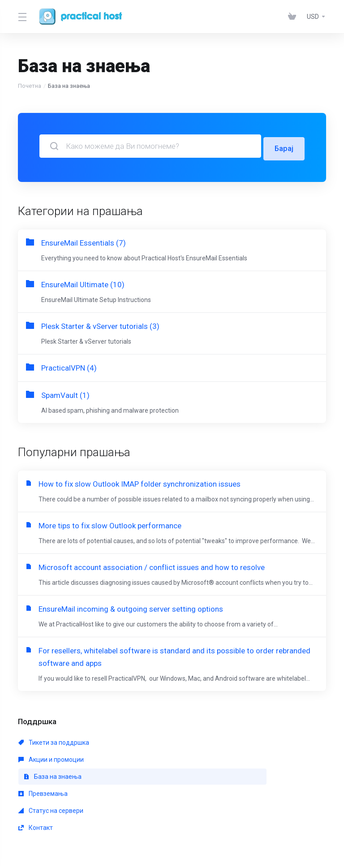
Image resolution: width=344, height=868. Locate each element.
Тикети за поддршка (54, 761)
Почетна (30, 86)
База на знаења (250, 761)
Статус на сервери (149, 778)
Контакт (233, 778)
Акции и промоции (150, 761)
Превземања (43, 778)
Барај (284, 146)
